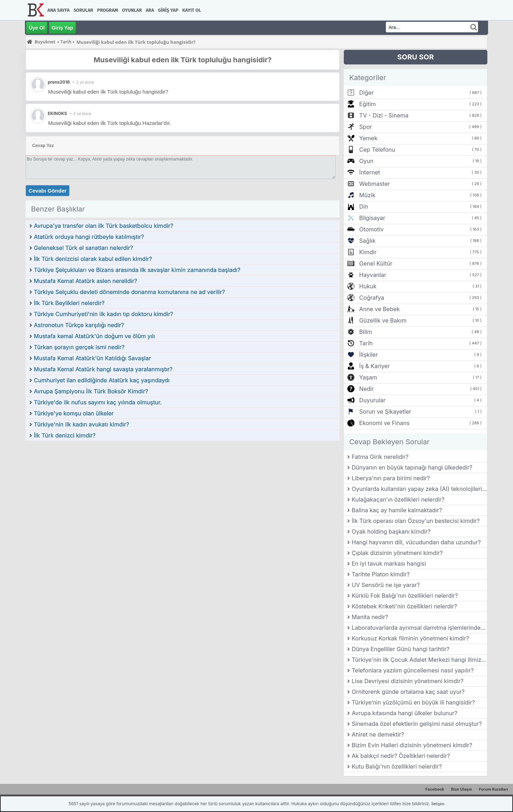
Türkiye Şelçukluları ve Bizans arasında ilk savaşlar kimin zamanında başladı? (137, 270)
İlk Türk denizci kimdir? (65, 435)
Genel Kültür (376, 263)
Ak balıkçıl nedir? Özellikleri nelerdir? (401, 756)
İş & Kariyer (374, 366)
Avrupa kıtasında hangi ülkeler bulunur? (404, 713)
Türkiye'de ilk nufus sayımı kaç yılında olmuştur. (98, 402)
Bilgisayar (372, 218)
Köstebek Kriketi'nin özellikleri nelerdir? (404, 606)
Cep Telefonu (377, 150)
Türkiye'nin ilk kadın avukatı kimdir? (81, 424)
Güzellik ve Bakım (383, 320)
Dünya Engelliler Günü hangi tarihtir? (400, 649)
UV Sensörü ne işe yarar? (386, 585)
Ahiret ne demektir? (378, 734)
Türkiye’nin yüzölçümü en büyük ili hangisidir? (413, 702)
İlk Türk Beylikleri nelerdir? (69, 303)
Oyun (366, 161)
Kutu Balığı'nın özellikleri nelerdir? (397, 766)
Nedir (366, 389)
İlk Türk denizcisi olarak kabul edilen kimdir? (93, 259)
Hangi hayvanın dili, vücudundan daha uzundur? (416, 542)
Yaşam (368, 377)
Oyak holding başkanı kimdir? (391, 531)
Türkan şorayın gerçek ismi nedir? (79, 347)
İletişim (438, 804)
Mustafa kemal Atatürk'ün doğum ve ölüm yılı (94, 336)
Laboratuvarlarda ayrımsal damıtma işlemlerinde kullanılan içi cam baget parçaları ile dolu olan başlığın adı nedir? (419, 628)
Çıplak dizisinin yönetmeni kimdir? (397, 553)
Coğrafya (372, 298)
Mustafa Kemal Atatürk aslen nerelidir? (85, 281)
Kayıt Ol (192, 10)
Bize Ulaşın (462, 789)
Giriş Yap (168, 10)
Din (364, 206)
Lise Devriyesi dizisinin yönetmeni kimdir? (408, 681)
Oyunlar (132, 10)
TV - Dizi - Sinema (384, 115)
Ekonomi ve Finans (384, 423)
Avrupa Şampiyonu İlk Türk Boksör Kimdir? (91, 391)
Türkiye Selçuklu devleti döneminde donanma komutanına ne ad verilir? (129, 292)
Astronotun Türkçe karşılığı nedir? (79, 325)
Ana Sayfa (58, 10)
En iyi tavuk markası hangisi (389, 564)
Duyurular (372, 400)
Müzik (367, 195)
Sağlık (367, 241)
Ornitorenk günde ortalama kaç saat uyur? (408, 692)
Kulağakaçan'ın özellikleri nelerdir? (398, 499)
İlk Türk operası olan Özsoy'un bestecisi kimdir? (416, 521)
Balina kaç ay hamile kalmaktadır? (397, 510)
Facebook (435, 789)
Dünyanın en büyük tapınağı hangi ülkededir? (412, 467)
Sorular (83, 10)
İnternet (369, 172)
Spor (366, 127)
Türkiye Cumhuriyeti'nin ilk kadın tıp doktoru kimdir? (103, 314)
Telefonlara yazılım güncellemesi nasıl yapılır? (413, 670)
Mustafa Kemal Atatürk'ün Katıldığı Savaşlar (92, 358)
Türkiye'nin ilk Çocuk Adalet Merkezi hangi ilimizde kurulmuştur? (419, 660)
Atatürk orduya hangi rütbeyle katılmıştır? (89, 237)
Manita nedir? (370, 617)
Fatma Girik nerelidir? (380, 457)
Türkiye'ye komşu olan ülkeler (74, 413)
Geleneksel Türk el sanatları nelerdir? (84, 248)
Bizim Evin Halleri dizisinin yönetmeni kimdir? (412, 745)
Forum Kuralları (493, 789)
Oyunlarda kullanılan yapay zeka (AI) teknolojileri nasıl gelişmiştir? (419, 489)
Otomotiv (371, 229)
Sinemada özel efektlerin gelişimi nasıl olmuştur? (417, 724)
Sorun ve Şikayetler (385, 412)
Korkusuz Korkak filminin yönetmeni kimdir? (410, 638)
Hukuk (368, 286)
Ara (150, 10)
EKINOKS (57, 113)
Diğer (366, 93)
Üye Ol (37, 28)
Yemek (368, 138)
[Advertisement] (183, 495)
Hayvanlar (373, 275)
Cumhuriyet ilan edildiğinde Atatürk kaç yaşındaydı (102, 380)
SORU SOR (416, 57)
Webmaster (374, 184)
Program (108, 10)
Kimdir (368, 252)
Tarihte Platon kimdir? (381, 574)
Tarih (366, 343)
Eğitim (367, 104)
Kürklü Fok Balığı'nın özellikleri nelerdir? (405, 596)
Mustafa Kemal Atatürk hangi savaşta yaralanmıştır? (103, 369)
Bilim (366, 332)
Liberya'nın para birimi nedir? (391, 478)
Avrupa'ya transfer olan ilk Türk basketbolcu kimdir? (103, 226)
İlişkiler (368, 355)
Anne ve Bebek (379, 309)
